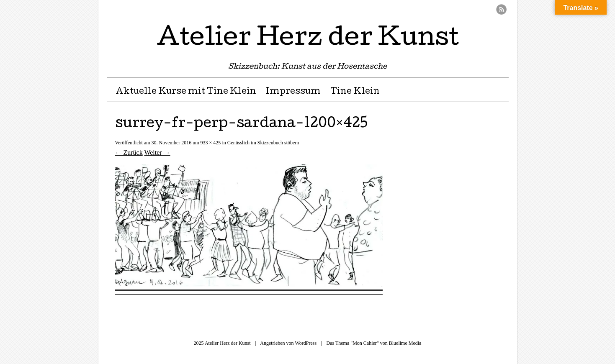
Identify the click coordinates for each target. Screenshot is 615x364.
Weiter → (157, 153)
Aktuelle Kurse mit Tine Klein (186, 92)
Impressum (293, 92)
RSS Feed (501, 9)
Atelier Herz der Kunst (308, 39)
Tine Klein (355, 92)
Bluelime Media (405, 343)
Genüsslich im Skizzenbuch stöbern (263, 143)
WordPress (306, 343)
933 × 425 (211, 143)
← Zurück (129, 153)
